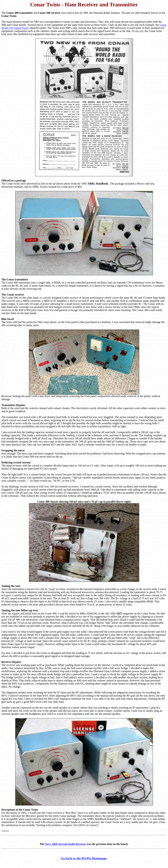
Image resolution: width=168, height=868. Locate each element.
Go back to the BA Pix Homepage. (84, 858)
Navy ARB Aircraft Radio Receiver (66, 844)
